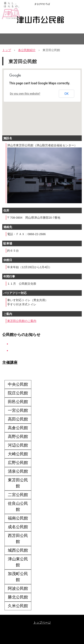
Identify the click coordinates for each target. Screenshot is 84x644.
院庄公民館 (18, 393)
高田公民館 (18, 419)
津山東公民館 (18, 562)
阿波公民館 (18, 588)
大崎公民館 (18, 454)
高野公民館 (18, 437)
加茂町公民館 (18, 577)
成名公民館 (18, 527)
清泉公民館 (18, 471)
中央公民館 (18, 384)
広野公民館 (18, 463)
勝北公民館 (18, 597)
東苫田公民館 (18, 483)
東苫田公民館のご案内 (22, 321)
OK (67, 94)
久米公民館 (18, 606)
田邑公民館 (18, 402)
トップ (7, 50)
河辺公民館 (18, 445)
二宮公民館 (18, 495)
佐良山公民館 (18, 506)
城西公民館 (18, 550)
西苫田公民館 (18, 539)
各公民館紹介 (27, 50)
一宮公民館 (18, 410)
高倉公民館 (18, 428)
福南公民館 (18, 518)
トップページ (42, 622)
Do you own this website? (25, 94)
